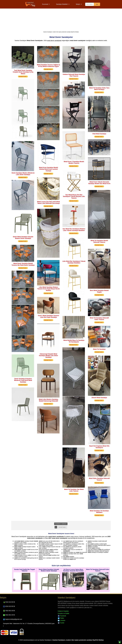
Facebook (62, 616)
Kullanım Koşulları (63, 611)
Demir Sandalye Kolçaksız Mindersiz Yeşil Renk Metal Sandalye (23, 380)
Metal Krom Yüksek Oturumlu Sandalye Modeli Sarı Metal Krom (99, 183)
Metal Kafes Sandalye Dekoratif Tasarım (99, 479)
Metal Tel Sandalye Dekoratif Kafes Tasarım (99, 319)
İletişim (78, 4)
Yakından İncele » (23, 76)
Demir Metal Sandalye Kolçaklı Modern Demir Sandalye (23, 238)
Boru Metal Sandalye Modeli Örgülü (99, 291)
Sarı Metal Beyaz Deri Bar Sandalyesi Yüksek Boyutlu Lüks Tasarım (74, 196)
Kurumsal (45, 4)
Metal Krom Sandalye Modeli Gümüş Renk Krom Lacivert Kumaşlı (48, 169)
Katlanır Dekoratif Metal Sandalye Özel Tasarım (74, 75)
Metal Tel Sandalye (99, 349)
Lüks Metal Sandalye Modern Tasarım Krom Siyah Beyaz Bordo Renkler (48, 289)
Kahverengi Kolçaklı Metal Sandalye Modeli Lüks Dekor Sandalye (48, 356)
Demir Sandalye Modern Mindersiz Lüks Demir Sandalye (23, 174)
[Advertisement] (61, 20)
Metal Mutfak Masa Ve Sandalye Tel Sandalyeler (74, 341)
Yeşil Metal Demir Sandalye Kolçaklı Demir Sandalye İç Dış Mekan (23, 72)
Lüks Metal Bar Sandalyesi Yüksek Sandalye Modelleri (74, 262)
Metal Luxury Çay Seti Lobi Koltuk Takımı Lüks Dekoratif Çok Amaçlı (49, 202)
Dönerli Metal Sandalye (99, 398)
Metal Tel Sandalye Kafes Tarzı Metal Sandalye (99, 89)
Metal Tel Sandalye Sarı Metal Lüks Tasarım (74, 490)
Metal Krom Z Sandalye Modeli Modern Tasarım (74, 162)
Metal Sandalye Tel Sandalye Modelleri (99, 512)
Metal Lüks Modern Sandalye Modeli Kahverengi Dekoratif (49, 400)
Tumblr (61, 623)
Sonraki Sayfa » (62, 527)
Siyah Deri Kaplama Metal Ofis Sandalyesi (99, 447)
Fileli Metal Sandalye (99, 134)
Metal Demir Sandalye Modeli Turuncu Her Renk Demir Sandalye (23, 264)
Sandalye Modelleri (62, 4)
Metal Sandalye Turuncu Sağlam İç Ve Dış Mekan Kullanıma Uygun (49, 66)
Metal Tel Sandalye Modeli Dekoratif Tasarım (99, 241)
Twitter (61, 618)
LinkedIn (61, 620)
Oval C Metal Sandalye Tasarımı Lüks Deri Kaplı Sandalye (48, 316)
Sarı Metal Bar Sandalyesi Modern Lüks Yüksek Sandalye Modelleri (74, 230)
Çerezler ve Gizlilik (63, 613)
